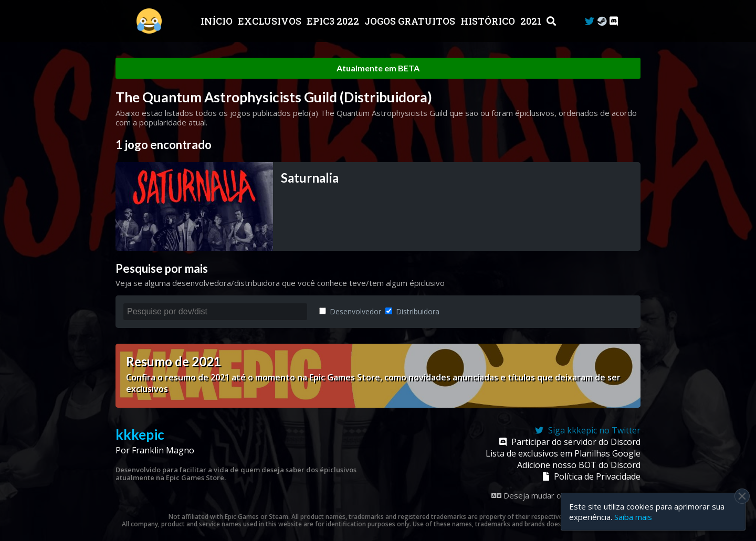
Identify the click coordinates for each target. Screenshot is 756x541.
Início (218, 21)
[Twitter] (590, 21)
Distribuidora (412, 311)
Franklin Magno (163, 450)
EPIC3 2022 (334, 21)
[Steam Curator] (602, 21)
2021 (532, 21)
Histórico (489, 21)
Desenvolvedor (350, 311)
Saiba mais (633, 517)
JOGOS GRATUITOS (411, 21)
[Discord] (614, 21)
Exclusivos (271, 21)
